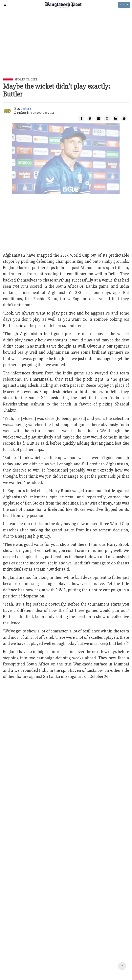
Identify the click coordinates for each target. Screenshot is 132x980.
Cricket (32, 79)
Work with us (31, 963)
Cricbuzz (26, 109)
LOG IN (124, 5)
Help (110, 963)
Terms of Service (83, 963)
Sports (20, 79)
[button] (5, 5)
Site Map (100, 963)
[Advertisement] (67, 49)
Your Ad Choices (50, 963)
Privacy (66, 963)
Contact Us (15, 963)
